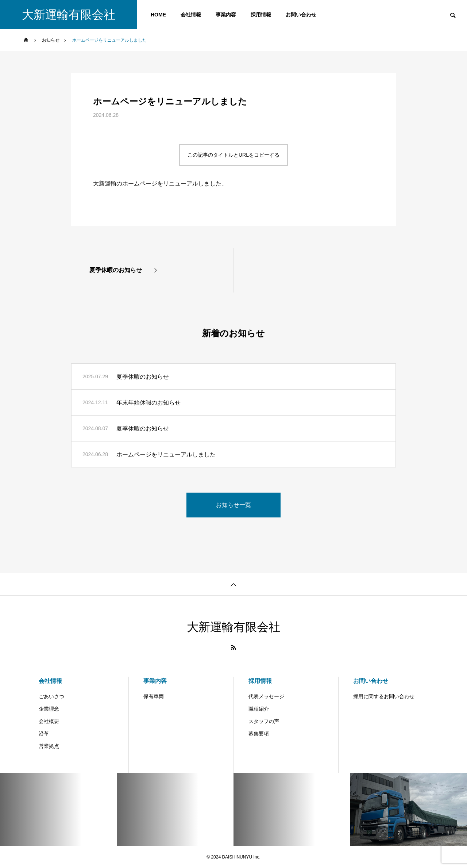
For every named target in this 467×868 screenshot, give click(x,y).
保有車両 (154, 696)
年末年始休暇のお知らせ (148, 403)
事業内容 (226, 15)
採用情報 (261, 15)
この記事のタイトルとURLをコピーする (233, 155)
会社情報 (191, 15)
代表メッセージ (266, 696)
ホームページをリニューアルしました (166, 454)
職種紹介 (259, 709)
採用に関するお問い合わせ (384, 696)
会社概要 (49, 721)
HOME (158, 15)
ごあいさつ (51, 696)
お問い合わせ (301, 15)
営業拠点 (49, 746)
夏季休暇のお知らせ (143, 377)
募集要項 (259, 734)
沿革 (44, 734)
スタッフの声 (264, 721)
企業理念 (49, 709)
